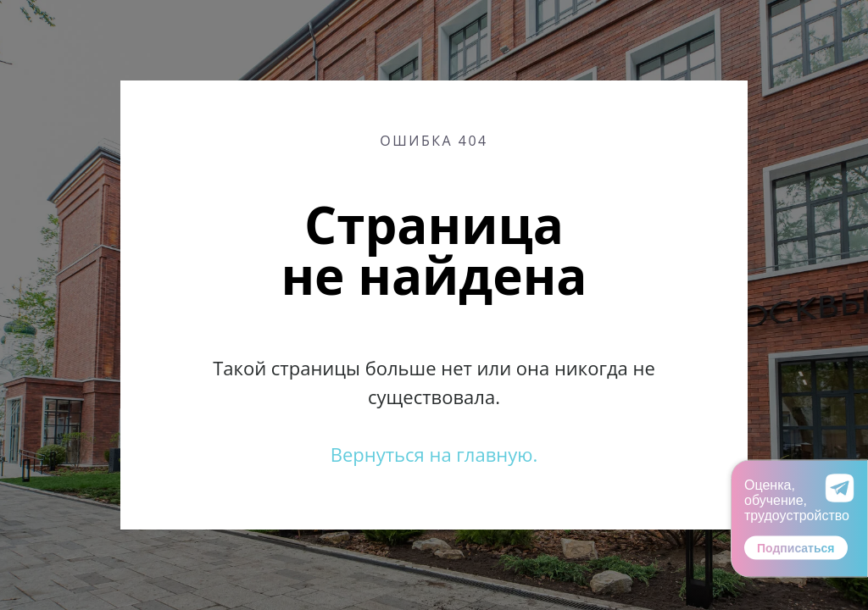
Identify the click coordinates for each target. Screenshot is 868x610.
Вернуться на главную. (434, 454)
